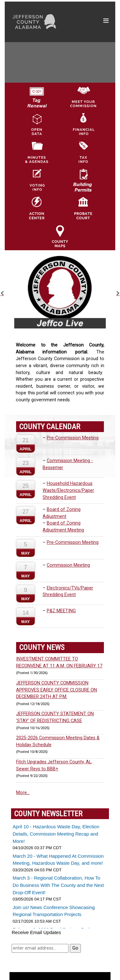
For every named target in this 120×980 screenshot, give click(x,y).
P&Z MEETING (61, 611)
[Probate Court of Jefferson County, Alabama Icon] (83, 208)
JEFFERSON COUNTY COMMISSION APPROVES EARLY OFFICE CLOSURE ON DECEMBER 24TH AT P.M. (57, 690)
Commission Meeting (68, 565)
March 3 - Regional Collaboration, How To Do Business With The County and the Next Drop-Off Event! (58, 885)
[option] (60, 292)
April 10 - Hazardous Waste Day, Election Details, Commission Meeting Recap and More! (56, 834)
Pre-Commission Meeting (73, 438)
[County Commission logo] (83, 96)
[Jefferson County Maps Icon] (60, 236)
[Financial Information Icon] (83, 124)
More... (23, 793)
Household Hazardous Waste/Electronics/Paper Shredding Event (68, 490)
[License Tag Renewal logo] (37, 95)
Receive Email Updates (36, 932)
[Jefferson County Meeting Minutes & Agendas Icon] (37, 152)
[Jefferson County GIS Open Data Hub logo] (37, 124)
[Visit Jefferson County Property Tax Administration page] (83, 152)
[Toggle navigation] (106, 22)
